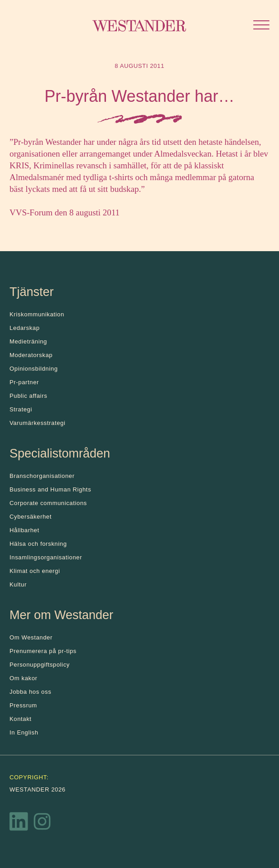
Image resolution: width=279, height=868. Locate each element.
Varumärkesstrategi (37, 423)
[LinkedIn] (19, 824)
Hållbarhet (24, 530)
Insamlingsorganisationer (46, 557)
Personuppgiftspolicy (40, 665)
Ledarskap (25, 328)
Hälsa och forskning (38, 544)
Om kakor (24, 678)
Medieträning (28, 341)
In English (24, 732)
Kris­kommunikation (37, 314)
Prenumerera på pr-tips (43, 651)
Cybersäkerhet (31, 517)
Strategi (21, 409)
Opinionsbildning (34, 369)
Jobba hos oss (30, 692)
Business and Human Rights (50, 489)
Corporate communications (48, 503)
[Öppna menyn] (261, 26)
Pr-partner (24, 382)
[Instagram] (42, 824)
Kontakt (21, 719)
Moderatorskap (31, 355)
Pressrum (23, 705)
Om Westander (31, 637)
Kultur (18, 584)
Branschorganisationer (42, 476)
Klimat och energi (35, 571)
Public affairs (28, 396)
